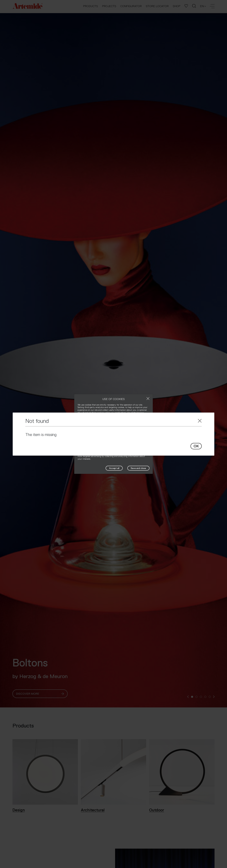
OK (196, 446)
